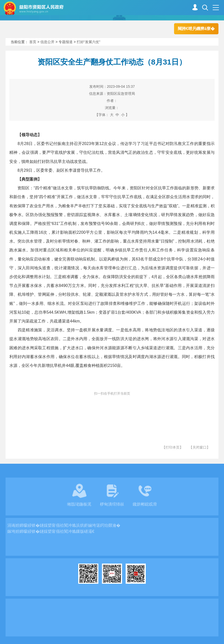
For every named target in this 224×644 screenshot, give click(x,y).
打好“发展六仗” (88, 42)
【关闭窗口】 (200, 447)
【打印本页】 (173, 447)
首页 (33, 42)
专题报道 (66, 42)
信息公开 (47, 42)
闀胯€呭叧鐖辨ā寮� (196, 29)
